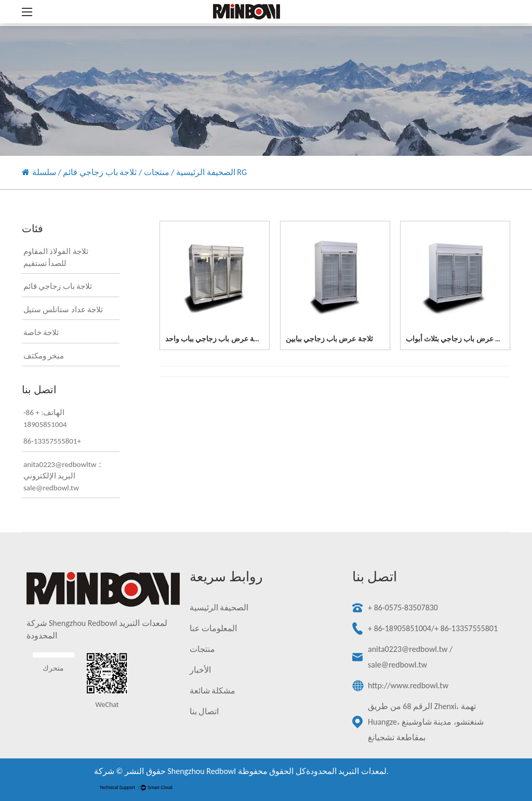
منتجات (157, 172)
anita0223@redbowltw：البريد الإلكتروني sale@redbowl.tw (64, 476)
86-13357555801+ (52, 441)
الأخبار (200, 670)
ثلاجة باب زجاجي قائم (100, 172)
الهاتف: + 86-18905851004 (45, 418)
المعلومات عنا (214, 628)
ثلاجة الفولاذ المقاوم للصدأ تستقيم (56, 257)
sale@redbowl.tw (397, 665)
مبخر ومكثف (44, 356)
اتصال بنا (204, 711)
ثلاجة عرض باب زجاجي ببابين (329, 339)
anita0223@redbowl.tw (408, 649)
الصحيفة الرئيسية (206, 172)
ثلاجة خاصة (41, 332)
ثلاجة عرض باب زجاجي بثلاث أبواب (458, 339)
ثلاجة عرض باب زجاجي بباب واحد (215, 339)
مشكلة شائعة (213, 691)
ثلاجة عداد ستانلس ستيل (63, 310)
